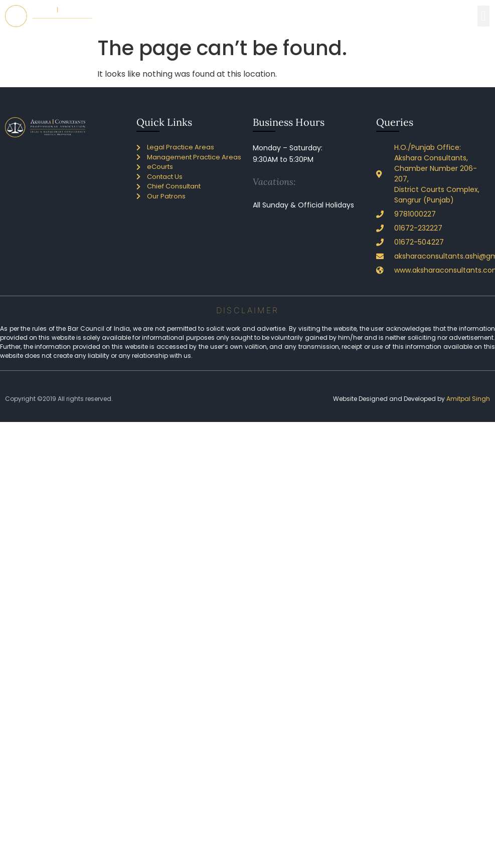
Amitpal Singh (468, 399)
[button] (483, 16)
